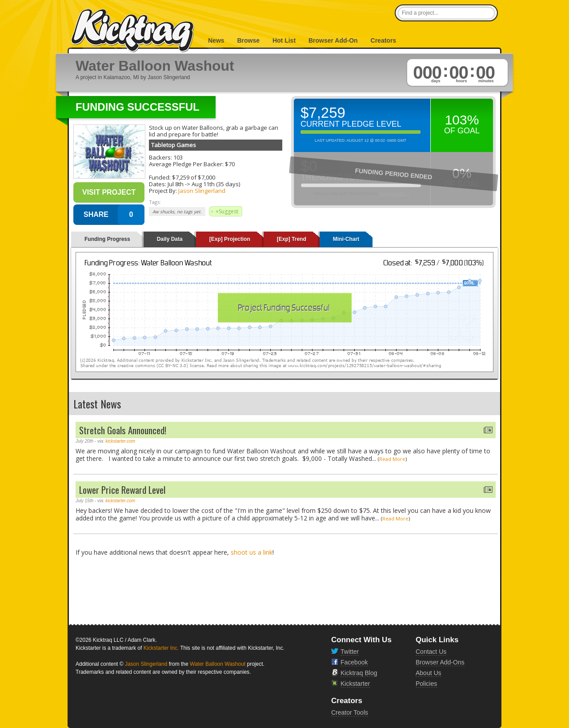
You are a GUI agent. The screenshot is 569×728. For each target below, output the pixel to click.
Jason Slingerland (202, 191)
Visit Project (109, 192)
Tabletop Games (174, 145)
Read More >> (394, 194)
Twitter (350, 652)
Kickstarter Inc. (161, 648)
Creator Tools (350, 712)
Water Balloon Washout (218, 664)
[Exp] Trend (292, 239)
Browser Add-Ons (440, 662)
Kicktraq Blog (359, 673)
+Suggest (227, 211)
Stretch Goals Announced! (123, 430)
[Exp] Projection (230, 239)
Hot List (284, 40)
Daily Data (170, 239)
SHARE (96, 214)
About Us (429, 673)
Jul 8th (176, 184)
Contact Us (431, 652)
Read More (392, 459)
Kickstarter (355, 684)
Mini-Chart (346, 239)
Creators (384, 40)
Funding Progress (107, 239)
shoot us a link (252, 552)
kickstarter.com (120, 441)
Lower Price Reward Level (122, 490)
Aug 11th (203, 184)
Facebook (354, 662)
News (216, 40)
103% (462, 120)
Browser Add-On (333, 40)
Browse (248, 40)
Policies (426, 684)
